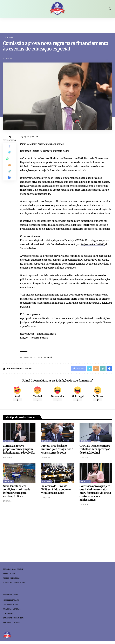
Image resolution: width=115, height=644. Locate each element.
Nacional (10, 38)
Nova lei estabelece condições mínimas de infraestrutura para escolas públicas (17, 492)
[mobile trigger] (5, 9)
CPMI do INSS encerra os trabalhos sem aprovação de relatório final (95, 450)
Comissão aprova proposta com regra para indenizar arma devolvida (19, 450)
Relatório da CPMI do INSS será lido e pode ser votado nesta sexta (56, 490)
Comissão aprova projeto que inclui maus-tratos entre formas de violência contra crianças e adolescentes (95, 494)
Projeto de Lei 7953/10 (93, 244)
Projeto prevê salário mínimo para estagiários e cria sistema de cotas (57, 450)
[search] (110, 9)
